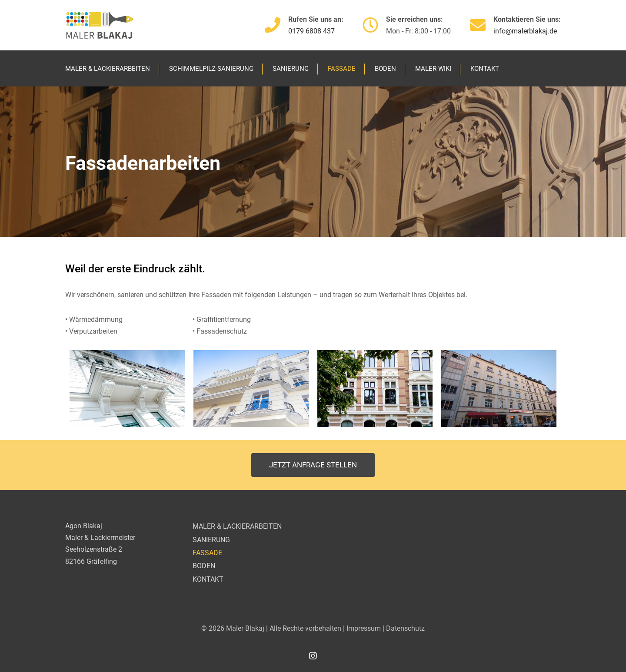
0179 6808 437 (311, 31)
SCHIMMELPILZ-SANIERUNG (211, 69)
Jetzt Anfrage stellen (313, 465)
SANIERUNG (291, 69)
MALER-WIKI (433, 69)
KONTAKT (485, 69)
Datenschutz (405, 628)
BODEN (385, 69)
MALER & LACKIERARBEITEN (108, 69)
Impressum (364, 628)
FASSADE (342, 69)
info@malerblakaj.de (525, 31)
